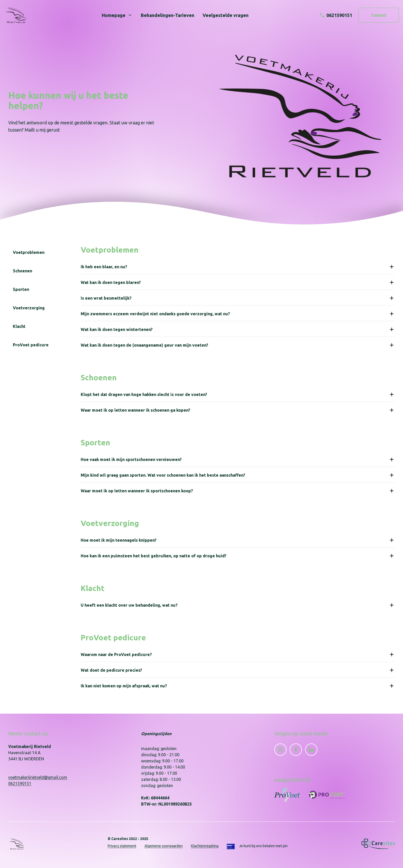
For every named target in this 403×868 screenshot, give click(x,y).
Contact (379, 15)
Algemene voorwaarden (164, 846)
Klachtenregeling (205, 846)
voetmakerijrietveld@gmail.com (38, 777)
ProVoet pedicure (31, 345)
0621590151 (20, 783)
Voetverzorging (29, 308)
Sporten (21, 289)
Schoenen (22, 271)
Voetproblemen (29, 252)
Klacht (19, 326)
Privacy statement (122, 846)
